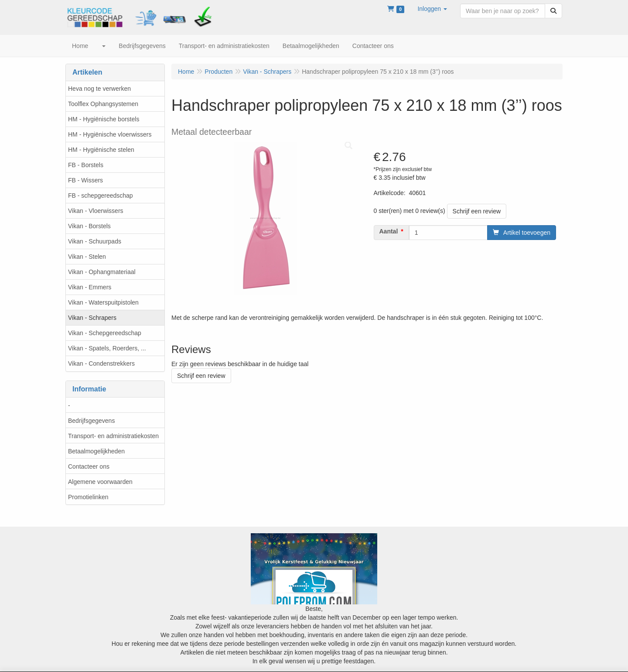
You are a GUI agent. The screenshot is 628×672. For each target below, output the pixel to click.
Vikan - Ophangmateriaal (102, 272)
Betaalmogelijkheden (96, 451)
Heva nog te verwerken (99, 89)
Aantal (389, 231)
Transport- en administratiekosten (113, 436)
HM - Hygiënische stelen (101, 150)
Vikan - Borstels (89, 226)
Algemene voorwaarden (100, 482)
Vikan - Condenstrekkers (101, 363)
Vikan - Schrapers (92, 318)
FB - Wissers (85, 180)
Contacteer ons (89, 466)
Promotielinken (88, 497)
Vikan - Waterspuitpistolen (103, 302)
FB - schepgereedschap (101, 195)
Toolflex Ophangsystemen (103, 104)
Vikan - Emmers (90, 287)
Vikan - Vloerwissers (96, 211)
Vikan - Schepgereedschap (105, 333)
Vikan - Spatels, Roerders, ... (107, 348)
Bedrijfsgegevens (91, 421)
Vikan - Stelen (87, 257)
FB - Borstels (86, 165)
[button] (432, 9)
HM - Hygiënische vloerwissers (110, 134)
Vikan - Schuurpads (95, 241)
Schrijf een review (477, 211)
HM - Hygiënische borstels (104, 119)
